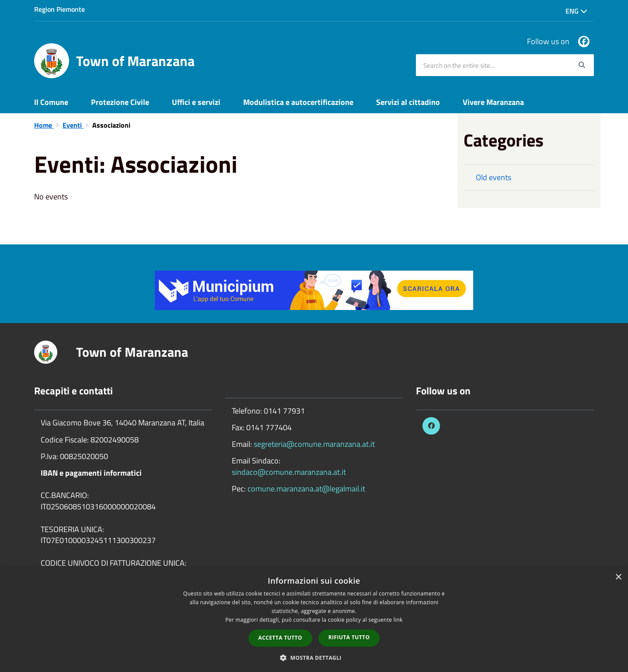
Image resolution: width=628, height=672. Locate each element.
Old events (494, 177)
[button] (314, 657)
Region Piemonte (59, 9)
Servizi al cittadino (408, 102)
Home (44, 125)
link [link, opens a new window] (398, 620)
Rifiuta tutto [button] (349, 637)
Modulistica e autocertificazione (298, 102)
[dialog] (314, 620)
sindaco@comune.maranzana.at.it (289, 472)
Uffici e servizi (196, 102)
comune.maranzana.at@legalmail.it (306, 489)
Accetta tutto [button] (280, 638)
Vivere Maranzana (493, 102)
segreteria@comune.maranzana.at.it (314, 444)
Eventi (73, 125)
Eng (576, 11)
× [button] (618, 577)
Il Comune (51, 102)
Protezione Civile (120, 102)
